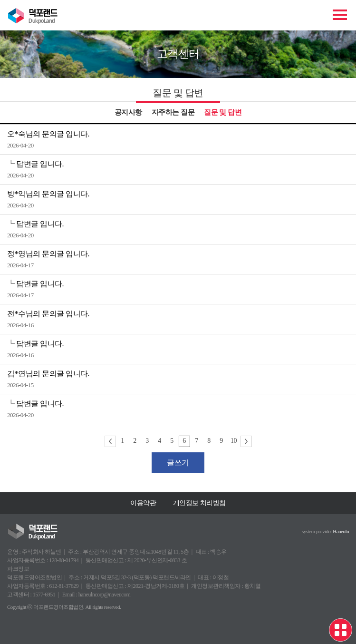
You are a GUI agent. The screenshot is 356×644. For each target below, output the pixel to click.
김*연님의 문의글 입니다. (48, 374)
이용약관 (143, 503)
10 (234, 441)
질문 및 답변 (223, 112)
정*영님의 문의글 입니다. (48, 254)
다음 (246, 441)
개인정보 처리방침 (199, 503)
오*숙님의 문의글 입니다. (48, 134)
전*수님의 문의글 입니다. (48, 314)
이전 (110, 441)
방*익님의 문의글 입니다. (48, 194)
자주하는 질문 (173, 112)
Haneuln (341, 531)
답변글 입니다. (40, 164)
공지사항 (128, 112)
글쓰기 (178, 463)
